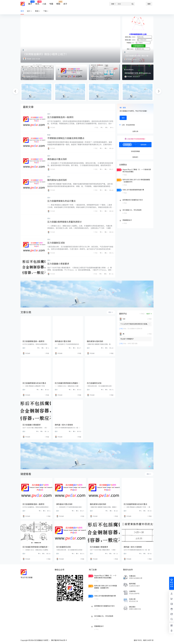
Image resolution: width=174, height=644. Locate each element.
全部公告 (135, 131)
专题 (51, 4)
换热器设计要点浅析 (57, 159)
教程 (38, 11)
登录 (149, 4)
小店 (44, 4)
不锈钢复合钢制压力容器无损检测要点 (66, 138)
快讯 (37, 3)
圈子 (30, 3)
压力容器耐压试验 (56, 243)
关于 (65, 4)
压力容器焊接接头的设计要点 (62, 201)
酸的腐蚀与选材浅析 (57, 180)
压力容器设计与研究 (41, 640)
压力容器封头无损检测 (135, 329)
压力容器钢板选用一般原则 (60, 117)
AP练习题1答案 (132, 343)
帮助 (58, 3)
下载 (46, 11)
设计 (29, 11)
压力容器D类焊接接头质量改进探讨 (64, 222)
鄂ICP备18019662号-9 (59, 640)
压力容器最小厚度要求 (58, 264)
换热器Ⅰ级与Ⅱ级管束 (64, 425)
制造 (49, 135)
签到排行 (135, 157)
